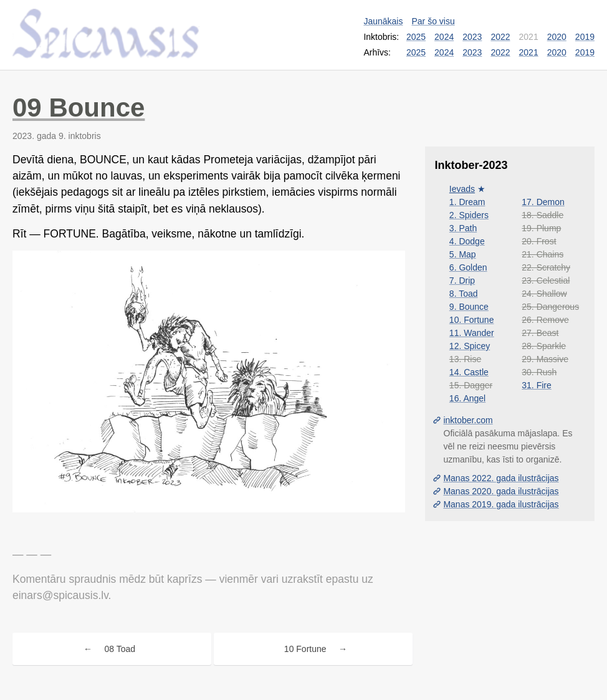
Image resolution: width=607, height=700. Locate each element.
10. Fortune (472, 320)
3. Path (463, 228)
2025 (416, 37)
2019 (585, 37)
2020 (557, 37)
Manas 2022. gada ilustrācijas (501, 478)
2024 (444, 37)
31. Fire (536, 385)
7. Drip (462, 280)
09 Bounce (79, 108)
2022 (500, 37)
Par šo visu (433, 21)
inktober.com (468, 420)
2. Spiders (469, 215)
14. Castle (469, 372)
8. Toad (464, 294)
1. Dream (467, 202)
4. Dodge (467, 241)
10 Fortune (305, 649)
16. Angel (467, 398)
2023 (472, 37)
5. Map (463, 254)
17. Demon (543, 202)
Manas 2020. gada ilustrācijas (501, 491)
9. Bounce (469, 307)
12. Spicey (470, 346)
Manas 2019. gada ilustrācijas (501, 504)
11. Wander (472, 333)
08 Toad (120, 649)
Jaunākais (383, 21)
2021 (529, 52)
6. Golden (468, 267)
